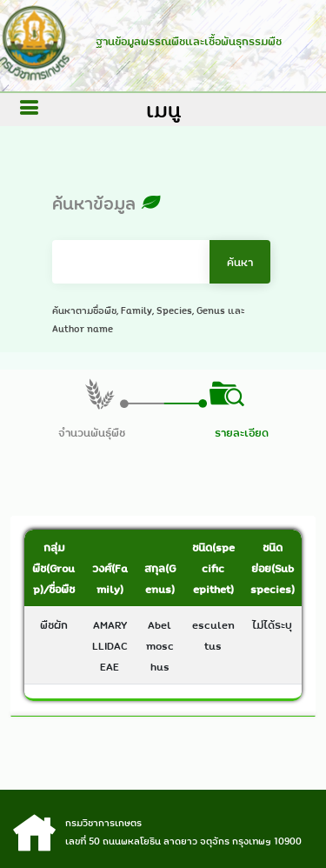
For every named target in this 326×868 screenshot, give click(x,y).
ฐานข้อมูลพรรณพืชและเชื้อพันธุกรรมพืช (185, 41)
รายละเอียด (242, 432)
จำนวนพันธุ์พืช (92, 432)
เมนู (163, 110)
